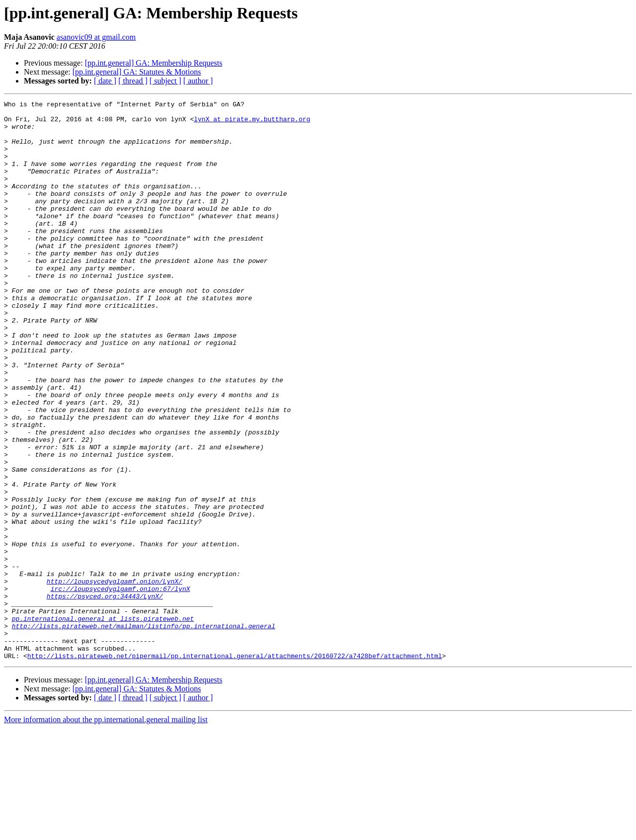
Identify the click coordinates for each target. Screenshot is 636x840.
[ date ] (105, 81)
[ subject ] (165, 81)
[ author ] (198, 81)
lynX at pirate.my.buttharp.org (252, 123)
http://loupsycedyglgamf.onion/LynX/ (115, 678)
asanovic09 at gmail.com (96, 37)
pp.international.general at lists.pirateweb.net (103, 723)
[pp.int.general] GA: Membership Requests (154, 63)
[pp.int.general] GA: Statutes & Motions (137, 72)
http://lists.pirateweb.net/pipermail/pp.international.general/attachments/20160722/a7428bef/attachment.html (235, 767)
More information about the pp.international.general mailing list (106, 831)
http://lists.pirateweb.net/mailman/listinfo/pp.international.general (144, 732)
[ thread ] (133, 81)
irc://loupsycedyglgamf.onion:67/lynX (120, 687)
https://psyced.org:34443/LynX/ (105, 696)
